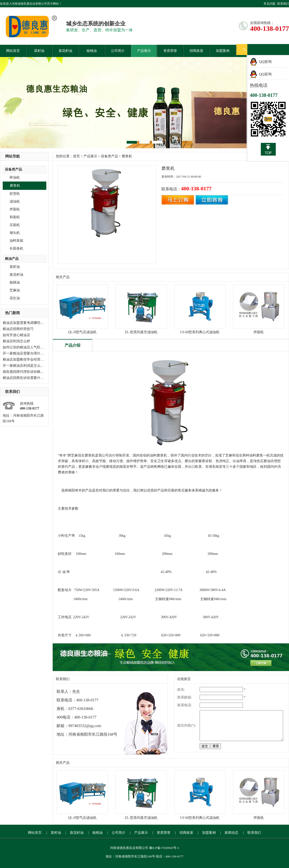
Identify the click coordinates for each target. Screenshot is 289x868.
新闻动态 (231, 833)
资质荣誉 (170, 51)
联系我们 (283, 4)
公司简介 (118, 51)
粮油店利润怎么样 (16, 341)
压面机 (15, 225)
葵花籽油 (65, 51)
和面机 (15, 217)
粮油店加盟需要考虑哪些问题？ (27, 323)
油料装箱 (16, 241)
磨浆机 (15, 186)
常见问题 (269, 4)
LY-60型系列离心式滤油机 (200, 332)
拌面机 (15, 209)
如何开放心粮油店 (16, 335)
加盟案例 (223, 51)
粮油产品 (12, 259)
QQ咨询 (265, 62)
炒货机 (15, 194)
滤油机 (15, 201)
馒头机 (15, 233)
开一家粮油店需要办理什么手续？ (28, 353)
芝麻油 (15, 290)
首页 (76, 156)
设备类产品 (13, 169)
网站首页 (13, 51)
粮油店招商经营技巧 (18, 329)
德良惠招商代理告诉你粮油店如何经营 (32, 372)
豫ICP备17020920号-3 (164, 848)
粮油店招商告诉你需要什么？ (25, 378)
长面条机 (16, 248)
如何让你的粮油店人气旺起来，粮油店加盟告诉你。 (42, 347)
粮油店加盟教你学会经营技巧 (25, 360)
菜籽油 (39, 51)
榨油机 (15, 177)
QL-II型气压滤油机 (82, 332)
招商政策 (196, 51)
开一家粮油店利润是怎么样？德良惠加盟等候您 (39, 366)
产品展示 (144, 51)
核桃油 (92, 51)
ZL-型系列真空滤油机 (141, 332)
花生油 (15, 298)
